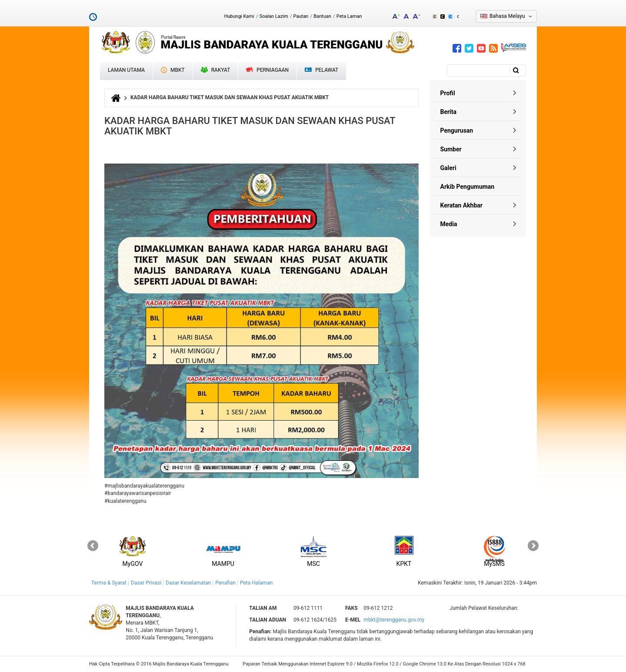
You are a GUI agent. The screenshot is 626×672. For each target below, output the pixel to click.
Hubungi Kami (239, 16)
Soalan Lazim (274, 16)
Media (449, 224)
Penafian (225, 583)
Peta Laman (349, 16)
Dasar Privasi (146, 583)
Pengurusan (457, 130)
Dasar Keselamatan (188, 583)
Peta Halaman (256, 583)
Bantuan (322, 16)
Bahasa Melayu (507, 16)
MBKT (173, 70)
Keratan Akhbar (461, 205)
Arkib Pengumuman (468, 187)
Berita (449, 112)
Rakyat (216, 70)
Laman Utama (126, 70)
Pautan (301, 16)
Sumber (451, 149)
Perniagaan (267, 70)
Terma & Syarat (109, 583)
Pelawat (321, 70)
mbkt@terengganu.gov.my (394, 620)
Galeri (448, 168)
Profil (448, 93)
